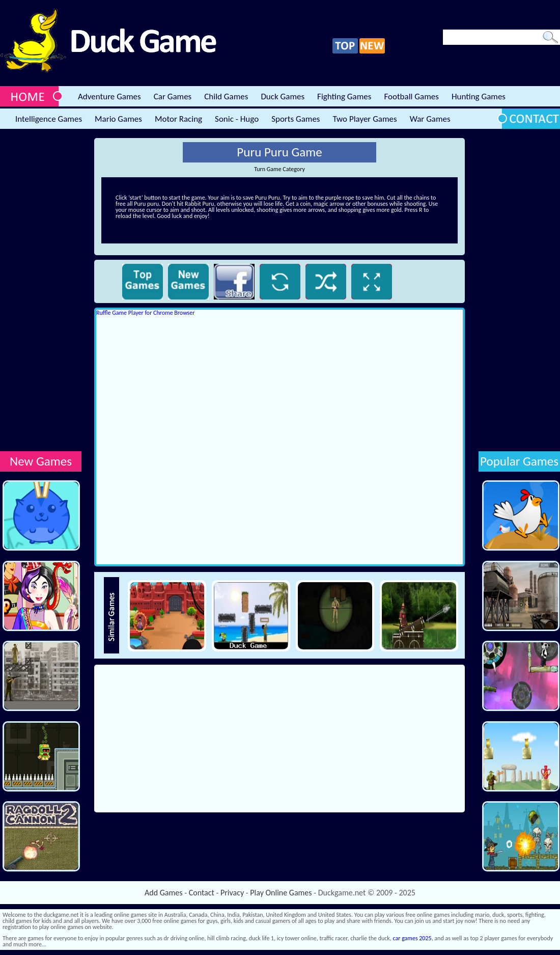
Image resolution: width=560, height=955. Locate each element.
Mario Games (118, 119)
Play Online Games (281, 893)
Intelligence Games (49, 119)
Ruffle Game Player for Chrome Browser (145, 313)
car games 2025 (412, 938)
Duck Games (283, 97)
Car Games (173, 97)
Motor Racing (178, 119)
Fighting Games (344, 97)
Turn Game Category (279, 169)
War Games (430, 119)
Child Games (226, 97)
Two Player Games (365, 119)
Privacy (232, 893)
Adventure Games (109, 97)
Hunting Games (479, 97)
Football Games (411, 97)
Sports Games (296, 119)
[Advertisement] (41, 291)
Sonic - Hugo (237, 119)
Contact (202, 893)
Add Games (163, 893)
